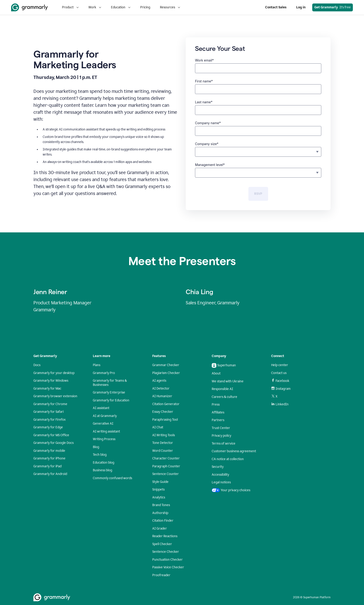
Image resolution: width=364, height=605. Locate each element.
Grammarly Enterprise (109, 392)
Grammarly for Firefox (50, 420)
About (216, 373)
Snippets (158, 490)
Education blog (104, 463)
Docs (37, 365)
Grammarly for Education (111, 400)
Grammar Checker (166, 365)
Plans (97, 365)
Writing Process (104, 439)
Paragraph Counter (166, 466)
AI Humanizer (162, 396)
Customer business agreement (234, 451)
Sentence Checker (166, 552)
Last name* (204, 102)
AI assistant (101, 408)
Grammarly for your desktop (54, 373)
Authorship (160, 513)
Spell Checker (162, 544)
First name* (204, 81)
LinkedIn (280, 404)
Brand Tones (161, 505)
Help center (280, 365)
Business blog (102, 470)
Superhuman (224, 365)
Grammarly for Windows (51, 381)
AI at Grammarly (105, 416)
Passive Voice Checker (168, 567)
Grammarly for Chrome (50, 404)
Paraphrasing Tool (165, 420)
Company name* (208, 123)
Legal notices (221, 482)
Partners (218, 420)
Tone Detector (163, 443)
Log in (301, 7)
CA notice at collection (228, 459)
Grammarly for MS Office (51, 435)
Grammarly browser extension (55, 396)
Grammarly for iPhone (49, 458)
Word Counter (163, 451)
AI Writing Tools (164, 435)
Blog (96, 447)
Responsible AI (222, 389)
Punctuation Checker (167, 560)
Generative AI (103, 424)
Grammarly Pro (104, 373)
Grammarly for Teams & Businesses (110, 383)
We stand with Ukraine (228, 381)
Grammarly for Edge (48, 427)
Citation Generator (166, 404)
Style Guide (160, 482)
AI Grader (160, 529)
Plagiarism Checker (166, 373)
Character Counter (166, 458)
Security (218, 467)
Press (216, 405)
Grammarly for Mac (47, 389)
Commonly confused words (112, 478)
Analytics (159, 497)
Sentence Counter (166, 474)
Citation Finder (163, 521)
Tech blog (100, 455)
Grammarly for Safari (49, 412)
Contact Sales (276, 7)
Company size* (207, 144)
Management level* (210, 165)
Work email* (204, 60)
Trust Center (221, 428)
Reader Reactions (165, 536)
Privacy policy (221, 436)
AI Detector (161, 389)
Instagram (281, 389)
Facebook (280, 381)
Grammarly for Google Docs (54, 443)
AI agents (159, 381)
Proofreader (161, 575)
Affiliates (218, 412)
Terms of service (224, 444)
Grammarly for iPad (47, 466)
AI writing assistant (106, 431)
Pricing (145, 7)
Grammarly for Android (50, 474)
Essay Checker (163, 412)
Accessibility (220, 475)
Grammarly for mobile (49, 451)
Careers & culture (224, 397)
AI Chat (158, 427)
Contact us (279, 373)
